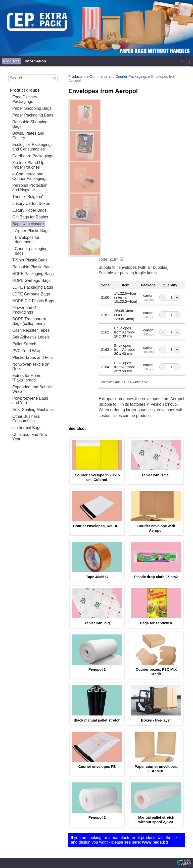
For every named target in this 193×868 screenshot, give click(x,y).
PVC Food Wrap (27, 351)
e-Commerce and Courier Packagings (30, 176)
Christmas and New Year (30, 437)
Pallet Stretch (24, 344)
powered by (184, 862)
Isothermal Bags (27, 428)
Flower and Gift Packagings (26, 310)
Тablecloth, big (97, 623)
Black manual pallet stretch (97, 720)
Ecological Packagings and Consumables (32, 147)
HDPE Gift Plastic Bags (33, 301)
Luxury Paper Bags (29, 210)
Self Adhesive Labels (31, 337)
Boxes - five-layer (156, 720)
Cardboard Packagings (33, 156)
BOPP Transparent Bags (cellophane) (29, 321)
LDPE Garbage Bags (31, 294)
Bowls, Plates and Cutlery (28, 136)
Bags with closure (28, 224)
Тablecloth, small (156, 475)
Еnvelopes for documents (27, 240)
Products (11, 61)
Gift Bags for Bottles (30, 217)
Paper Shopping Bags (32, 108)
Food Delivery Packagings (25, 99)
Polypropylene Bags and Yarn (30, 401)
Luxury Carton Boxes (31, 203)
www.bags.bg (155, 842)
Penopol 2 (97, 817)
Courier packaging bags (31, 251)
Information (35, 61)
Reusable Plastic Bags (32, 267)
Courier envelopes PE (97, 767)
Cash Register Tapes (31, 330)
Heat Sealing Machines (33, 410)
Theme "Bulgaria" (28, 197)
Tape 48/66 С (97, 577)
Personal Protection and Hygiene (30, 188)
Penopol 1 (97, 669)
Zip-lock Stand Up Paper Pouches (28, 165)
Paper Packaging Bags (33, 115)
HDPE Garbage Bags (31, 280)
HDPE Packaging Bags (33, 274)
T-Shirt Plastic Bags (30, 260)
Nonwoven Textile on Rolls (31, 367)
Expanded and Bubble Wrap (32, 389)
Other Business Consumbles (26, 419)
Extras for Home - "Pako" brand (28, 378)
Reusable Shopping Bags (30, 124)
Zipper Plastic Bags (32, 231)
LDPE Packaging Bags (33, 287)
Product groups (25, 90)
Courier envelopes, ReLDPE (97, 526)
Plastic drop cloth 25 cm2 (156, 577)
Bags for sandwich (156, 623)
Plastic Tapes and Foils (33, 357)
